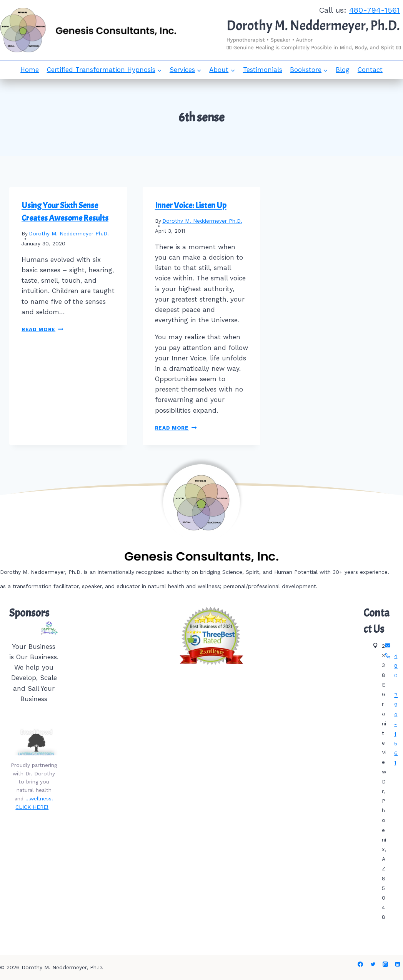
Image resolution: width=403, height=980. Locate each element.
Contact (370, 70)
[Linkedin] (398, 964)
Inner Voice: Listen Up (191, 205)
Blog (343, 70)
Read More (42, 329)
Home (30, 70)
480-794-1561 (375, 10)
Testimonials (263, 70)
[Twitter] (373, 964)
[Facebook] (360, 964)
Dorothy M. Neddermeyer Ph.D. (69, 233)
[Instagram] (385, 964)
